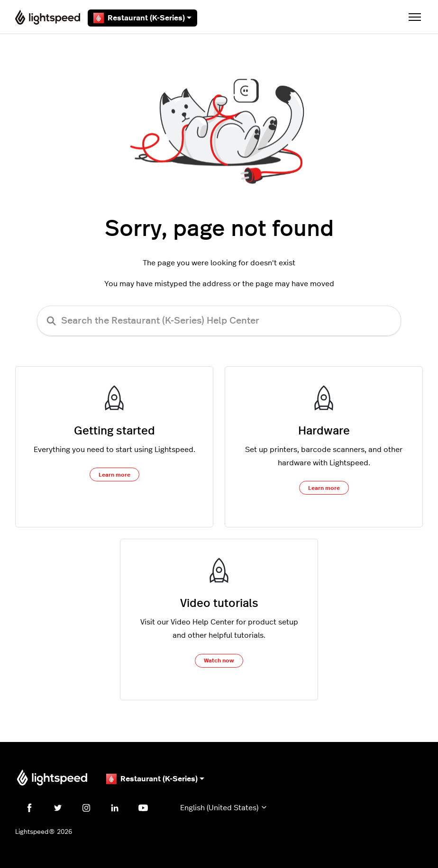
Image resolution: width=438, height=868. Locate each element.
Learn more (114, 475)
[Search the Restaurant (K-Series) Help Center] (219, 321)
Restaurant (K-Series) (142, 18)
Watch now (219, 660)
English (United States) (224, 808)
